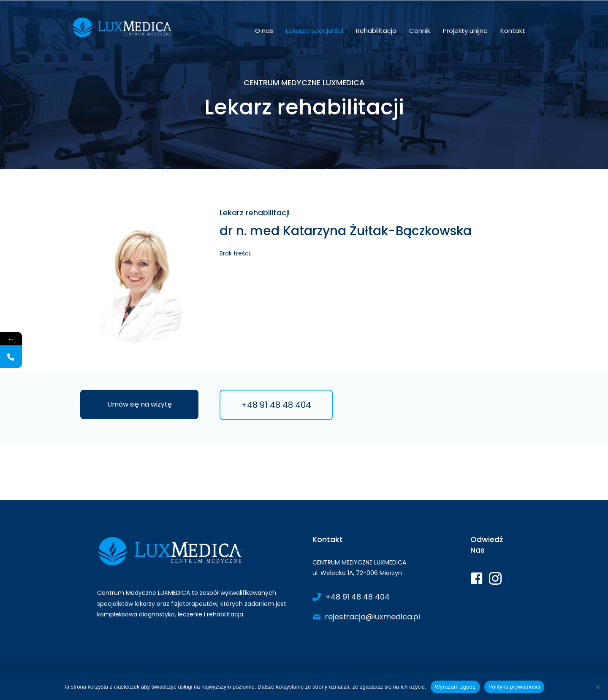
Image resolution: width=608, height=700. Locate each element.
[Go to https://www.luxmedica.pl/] (196, 579)
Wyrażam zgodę (455, 687)
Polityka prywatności (514, 687)
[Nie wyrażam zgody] (597, 687)
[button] (139, 404)
